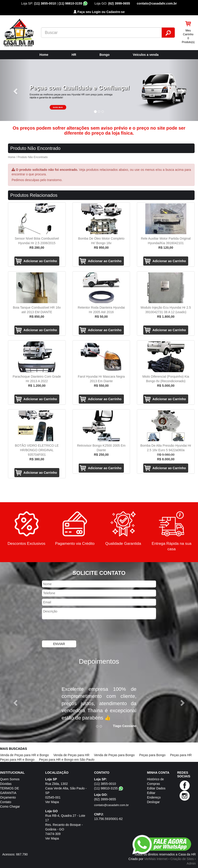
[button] (15, 90)
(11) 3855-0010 (45, 3)
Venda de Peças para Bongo (114, 755)
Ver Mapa (52, 802)
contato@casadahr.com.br (157, 3)
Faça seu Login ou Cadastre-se (99, 12)
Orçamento (8, 797)
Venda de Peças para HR (71, 755)
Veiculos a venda (146, 55)
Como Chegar (10, 807)
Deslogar (153, 802)
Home (44, 55)
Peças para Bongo (152, 755)
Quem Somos (10, 779)
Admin (191, 863)
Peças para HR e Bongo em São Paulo (67, 760)
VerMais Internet (156, 859)
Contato (6, 802)
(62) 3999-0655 (119, 3)
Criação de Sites (182, 859)
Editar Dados (156, 788)
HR (74, 55)
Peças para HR (181, 755)
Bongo (104, 55)
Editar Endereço (154, 795)
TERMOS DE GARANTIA (9, 791)
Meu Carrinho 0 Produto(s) (188, 36)
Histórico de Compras (155, 781)
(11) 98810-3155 (73, 3)
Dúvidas (6, 784)
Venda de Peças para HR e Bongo (24, 755)
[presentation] (77, 630)
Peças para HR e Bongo (17, 760)
